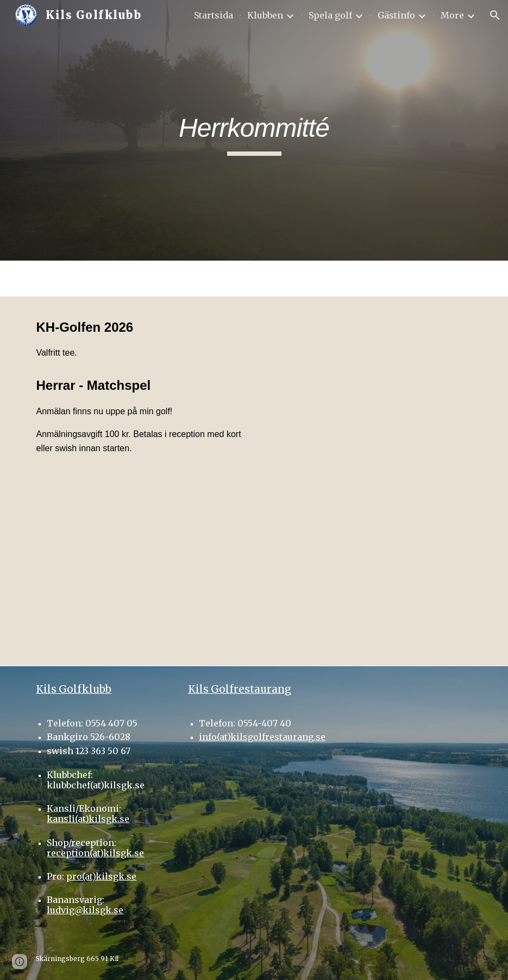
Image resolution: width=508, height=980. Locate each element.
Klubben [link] (265, 15)
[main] (254, 130)
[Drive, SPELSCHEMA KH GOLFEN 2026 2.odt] (140, 573)
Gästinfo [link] (396, 15)
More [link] (452, 15)
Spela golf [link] (330, 15)
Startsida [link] (214, 15)
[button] (495, 15)
